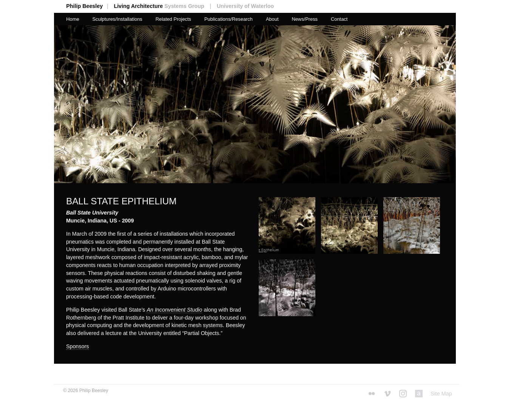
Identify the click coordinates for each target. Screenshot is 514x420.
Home (73, 19)
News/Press (305, 19)
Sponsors (77, 346)
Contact (339, 19)
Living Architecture (164, 6)
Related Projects (173, 19)
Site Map (441, 394)
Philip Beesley (90, 6)
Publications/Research (228, 19)
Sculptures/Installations (117, 19)
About (272, 19)
